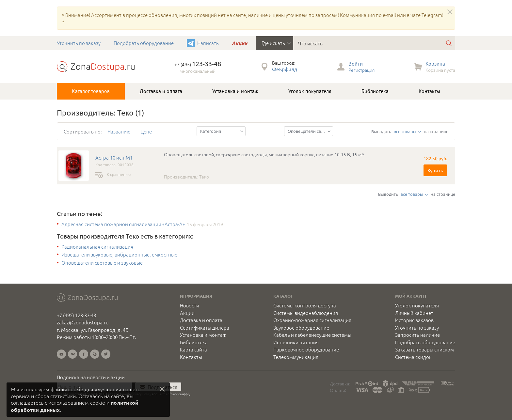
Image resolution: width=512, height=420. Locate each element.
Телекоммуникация (296, 357)
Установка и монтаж (235, 91)
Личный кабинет (414, 313)
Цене (146, 131)
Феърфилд (285, 69)
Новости (190, 305)
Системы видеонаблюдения (306, 313)
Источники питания (296, 342)
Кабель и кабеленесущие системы (312, 335)
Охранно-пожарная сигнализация (312, 320)
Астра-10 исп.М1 (114, 158)
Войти (356, 63)
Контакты (429, 91)
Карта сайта (193, 350)
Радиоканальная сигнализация (97, 247)
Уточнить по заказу (79, 43)
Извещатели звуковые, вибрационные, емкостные (119, 255)
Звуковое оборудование (301, 328)
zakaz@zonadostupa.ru (83, 322)
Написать (208, 43)
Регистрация (361, 70)
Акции (240, 43)
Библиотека (375, 91)
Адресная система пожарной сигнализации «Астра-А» (123, 224)
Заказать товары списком (424, 350)
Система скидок (413, 357)
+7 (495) (198, 64)
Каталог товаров (91, 91)
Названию (119, 131)
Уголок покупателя (310, 91)
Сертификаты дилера (205, 328)
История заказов (414, 320)
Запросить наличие (417, 335)
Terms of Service (170, 394)
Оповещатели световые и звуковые (102, 263)
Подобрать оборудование (144, 43)
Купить (435, 170)
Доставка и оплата (161, 91)
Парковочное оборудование (306, 350)
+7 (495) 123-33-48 (76, 315)
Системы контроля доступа (305, 305)
